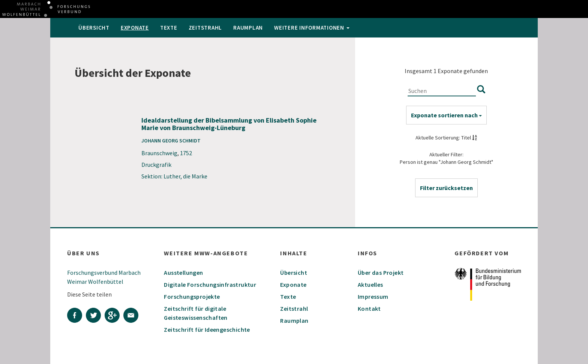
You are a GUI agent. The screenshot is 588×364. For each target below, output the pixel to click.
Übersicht (94, 28)
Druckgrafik (156, 165)
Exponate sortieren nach (446, 115)
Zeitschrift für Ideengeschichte (207, 330)
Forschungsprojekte (192, 297)
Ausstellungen (183, 273)
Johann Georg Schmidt (171, 141)
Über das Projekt (381, 273)
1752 (186, 153)
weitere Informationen (312, 28)
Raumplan (248, 28)
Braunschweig (159, 153)
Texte (169, 28)
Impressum (373, 297)
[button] (446, 188)
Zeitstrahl (205, 28)
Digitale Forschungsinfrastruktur (210, 285)
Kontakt (369, 309)
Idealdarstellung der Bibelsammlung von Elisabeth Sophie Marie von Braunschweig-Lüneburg (229, 124)
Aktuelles (370, 285)
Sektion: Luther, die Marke (174, 176)
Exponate (135, 28)
